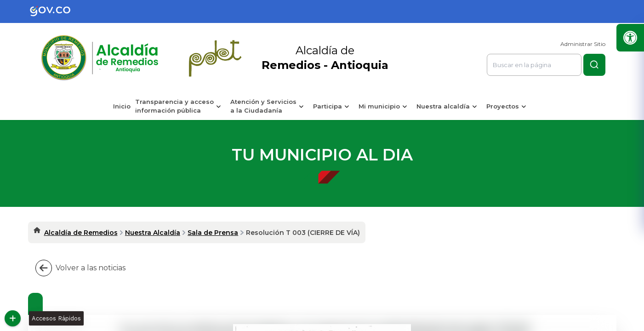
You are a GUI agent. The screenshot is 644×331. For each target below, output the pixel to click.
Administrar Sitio (583, 44)
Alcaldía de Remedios (81, 233)
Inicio (122, 106)
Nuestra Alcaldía (153, 233)
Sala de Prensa (213, 233)
